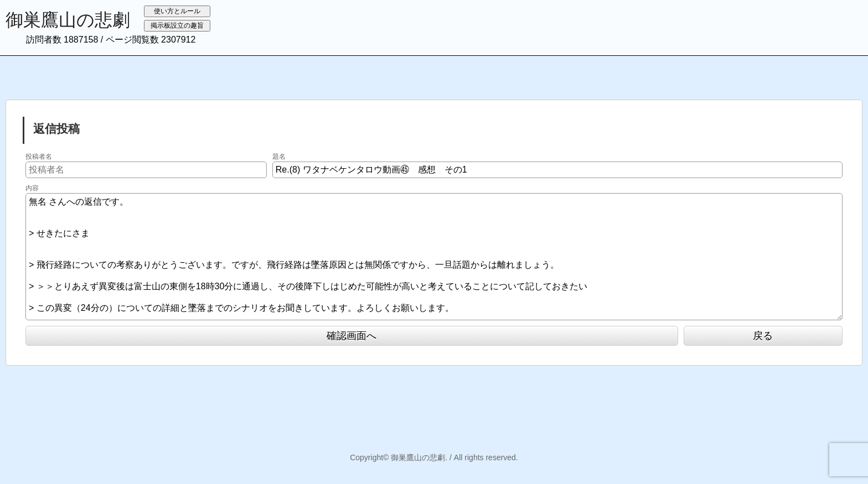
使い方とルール (177, 11)
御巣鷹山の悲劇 (68, 20)
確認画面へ (352, 336)
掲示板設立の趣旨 (177, 25)
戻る (763, 336)
